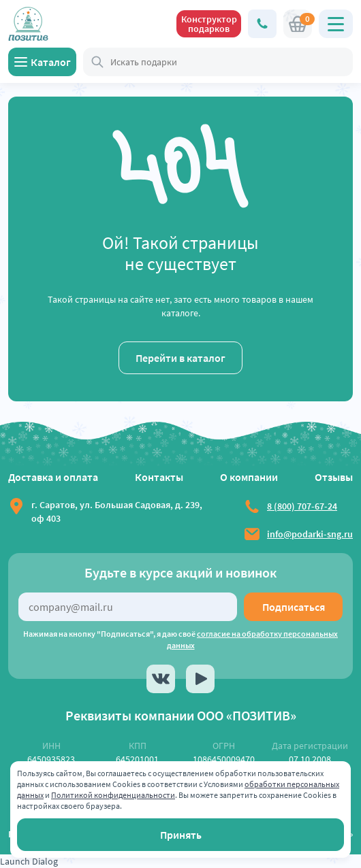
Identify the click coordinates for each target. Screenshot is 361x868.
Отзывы (334, 477)
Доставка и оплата (53, 477)
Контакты (159, 477)
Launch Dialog (29, 861)
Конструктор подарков (209, 24)
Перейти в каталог (180, 358)
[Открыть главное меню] (336, 24)
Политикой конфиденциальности (113, 795)
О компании (249, 477)
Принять (181, 835)
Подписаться (294, 607)
